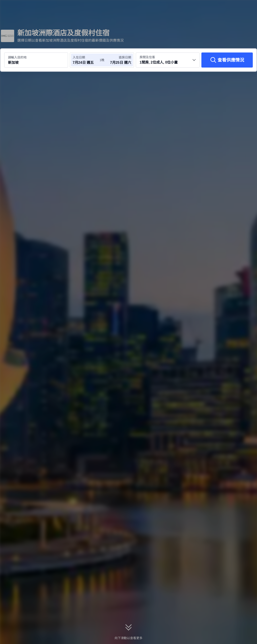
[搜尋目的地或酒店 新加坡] (36, 60)
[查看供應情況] (227, 60)
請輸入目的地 (17, 57)
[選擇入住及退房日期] (86, 60)
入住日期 (79, 57)
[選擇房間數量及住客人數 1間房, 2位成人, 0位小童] (168, 60)
